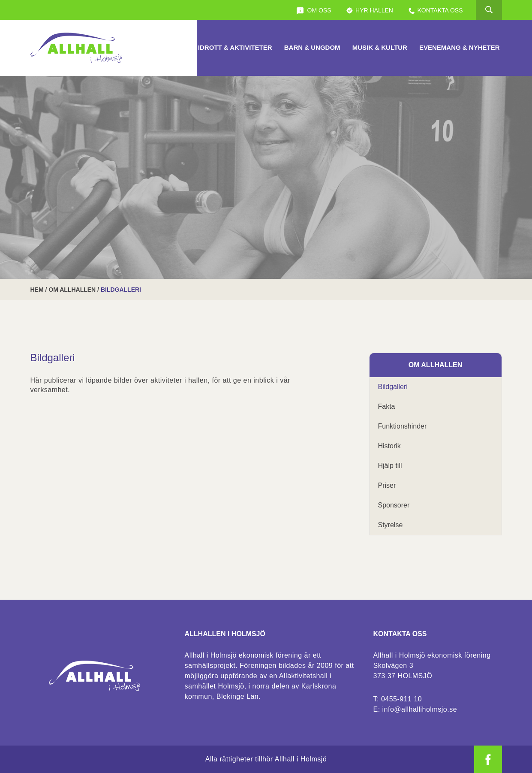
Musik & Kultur (380, 47)
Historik (389, 446)
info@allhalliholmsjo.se (420, 709)
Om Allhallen (72, 290)
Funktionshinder (403, 426)
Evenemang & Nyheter (460, 47)
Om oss (314, 11)
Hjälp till (390, 466)
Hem (37, 290)
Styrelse (391, 525)
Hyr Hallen (370, 11)
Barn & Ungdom (312, 47)
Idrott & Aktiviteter (235, 47)
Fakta (387, 406)
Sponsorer (394, 505)
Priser (387, 485)
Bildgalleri (393, 387)
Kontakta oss (435, 11)
